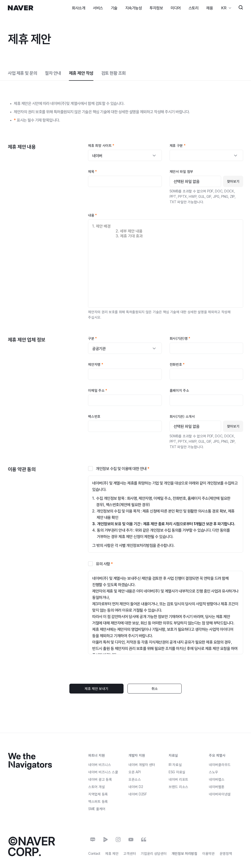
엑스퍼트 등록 (98, 801)
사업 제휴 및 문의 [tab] (22, 73)
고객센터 (130, 853)
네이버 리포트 (178, 779)
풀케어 (97, 809)
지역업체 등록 (98, 794)
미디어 (176, 8)
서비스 (98, 8)
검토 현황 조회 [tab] (113, 73)
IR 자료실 (175, 765)
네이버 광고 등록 (100, 779)
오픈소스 (135, 779)
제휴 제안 (112, 853)
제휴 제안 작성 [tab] (81, 73)
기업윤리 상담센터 (154, 853)
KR (224, 8)
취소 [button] (154, 688)
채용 (209, 8)
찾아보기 (233, 181)
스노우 (213, 772)
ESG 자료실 (177, 772)
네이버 (136, 786)
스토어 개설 (96, 786)
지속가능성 (134, 8)
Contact (94, 853)
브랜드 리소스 (178, 787)
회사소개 (78, 8)
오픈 (134, 772)
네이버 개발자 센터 (142, 764)
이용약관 (208, 853)
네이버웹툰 (217, 787)
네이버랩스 (217, 779)
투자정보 (156, 8)
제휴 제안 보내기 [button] (97, 688)
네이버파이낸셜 (220, 794)
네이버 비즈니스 (100, 764)
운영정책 (226, 853)
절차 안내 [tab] (53, 73)
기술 (114, 8)
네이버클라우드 (220, 765)
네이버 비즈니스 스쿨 (103, 772)
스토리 (194, 8)
